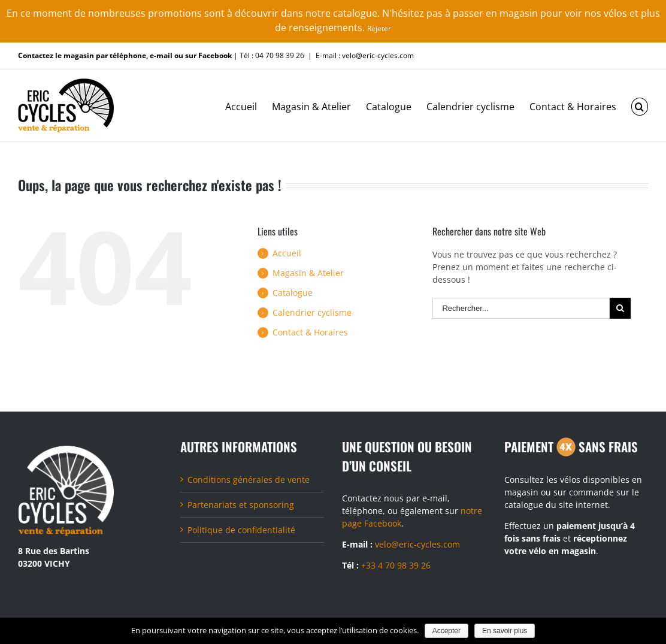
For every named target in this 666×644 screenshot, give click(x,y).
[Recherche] (640, 105)
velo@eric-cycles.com (417, 544)
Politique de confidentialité (241, 530)
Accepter (446, 631)
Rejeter (379, 28)
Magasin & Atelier (308, 273)
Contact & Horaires (310, 332)
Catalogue (293, 293)
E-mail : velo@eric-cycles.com (365, 55)
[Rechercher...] (521, 308)
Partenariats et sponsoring (241, 505)
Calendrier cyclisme (312, 312)
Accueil (287, 253)
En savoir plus (505, 631)
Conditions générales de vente (249, 480)
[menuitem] (249, 105)
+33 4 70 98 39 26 (396, 565)
